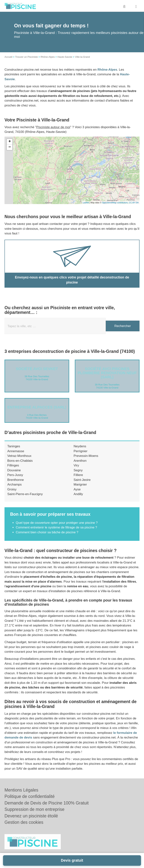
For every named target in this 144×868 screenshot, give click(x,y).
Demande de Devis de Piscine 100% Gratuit (47, 803)
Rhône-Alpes (48, 57)
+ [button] (10, 142)
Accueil (8, 57)
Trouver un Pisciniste (27, 57)
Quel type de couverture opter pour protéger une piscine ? (57, 523)
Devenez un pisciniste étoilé (31, 816)
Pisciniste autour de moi (53, 127)
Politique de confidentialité (30, 796)
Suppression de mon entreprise (34, 809)
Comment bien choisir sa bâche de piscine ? (47, 532)
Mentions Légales (21, 790)
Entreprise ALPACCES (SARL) (37, 407)
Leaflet (86, 203)
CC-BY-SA (134, 203)
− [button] (10, 147)
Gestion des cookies (24, 822)
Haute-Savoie (65, 57)
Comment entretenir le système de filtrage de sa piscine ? (56, 527)
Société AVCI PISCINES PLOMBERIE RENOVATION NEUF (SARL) (107, 373)
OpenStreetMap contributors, (115, 203)
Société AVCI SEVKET (37, 369)
